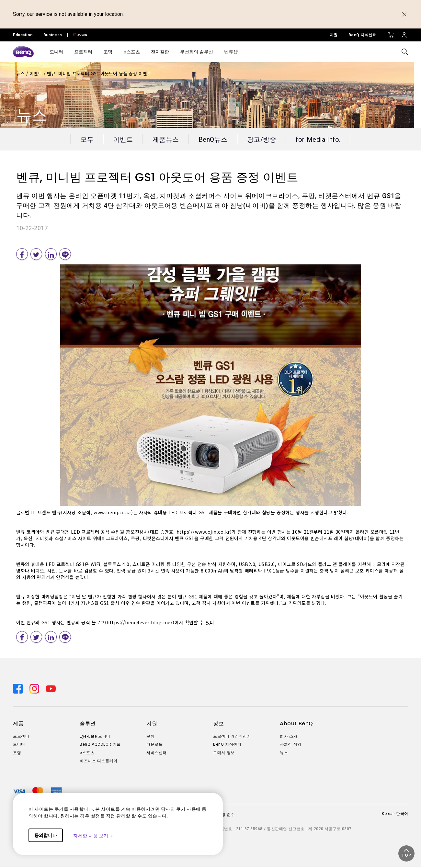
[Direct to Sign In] (404, 33)
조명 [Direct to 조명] (17, 754)
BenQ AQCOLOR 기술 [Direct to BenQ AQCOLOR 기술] (100, 746)
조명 (108, 52)
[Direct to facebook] (19, 689)
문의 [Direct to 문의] (150, 738)
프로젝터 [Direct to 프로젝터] (21, 738)
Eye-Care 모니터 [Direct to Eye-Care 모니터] (95, 738)
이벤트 (37, 73)
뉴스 (21, 73)
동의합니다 (46, 835)
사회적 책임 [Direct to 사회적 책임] (291, 746)
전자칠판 (160, 52)
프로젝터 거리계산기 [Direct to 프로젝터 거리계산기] (232, 738)
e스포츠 (132, 52)
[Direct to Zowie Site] (77, 35)
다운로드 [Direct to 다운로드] (154, 746)
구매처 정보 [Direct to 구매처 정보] (224, 754)
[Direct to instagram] (35, 689)
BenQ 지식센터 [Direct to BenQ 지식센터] (363, 35)
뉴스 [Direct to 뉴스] (284, 754)
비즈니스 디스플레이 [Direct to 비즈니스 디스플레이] (99, 762)
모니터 (56, 52)
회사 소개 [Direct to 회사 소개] (289, 738)
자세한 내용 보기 (93, 836)
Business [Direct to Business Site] (53, 35)
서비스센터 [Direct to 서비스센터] (157, 754)
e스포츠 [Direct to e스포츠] (87, 754)
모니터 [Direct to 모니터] (19, 746)
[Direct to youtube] (51, 689)
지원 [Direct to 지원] (334, 35)
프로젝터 (83, 52)
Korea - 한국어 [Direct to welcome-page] (395, 815)
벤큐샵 (231, 52)
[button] (406, 853)
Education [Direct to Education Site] (23, 35)
